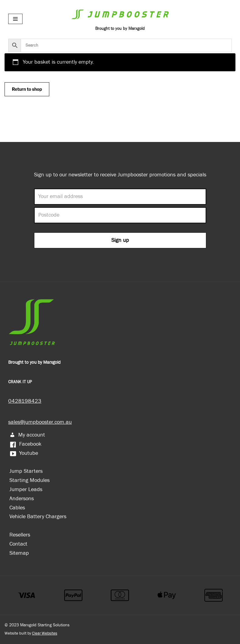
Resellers (20, 535)
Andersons (22, 499)
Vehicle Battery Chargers (38, 517)
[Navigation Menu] (15, 19)
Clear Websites (45, 633)
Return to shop (27, 89)
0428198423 (25, 401)
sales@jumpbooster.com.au (40, 422)
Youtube (24, 453)
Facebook (25, 444)
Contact (18, 544)
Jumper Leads (26, 489)
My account (27, 435)
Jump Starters (26, 471)
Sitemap (19, 553)
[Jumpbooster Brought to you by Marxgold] (120, 19)
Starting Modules (30, 480)
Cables (17, 508)
